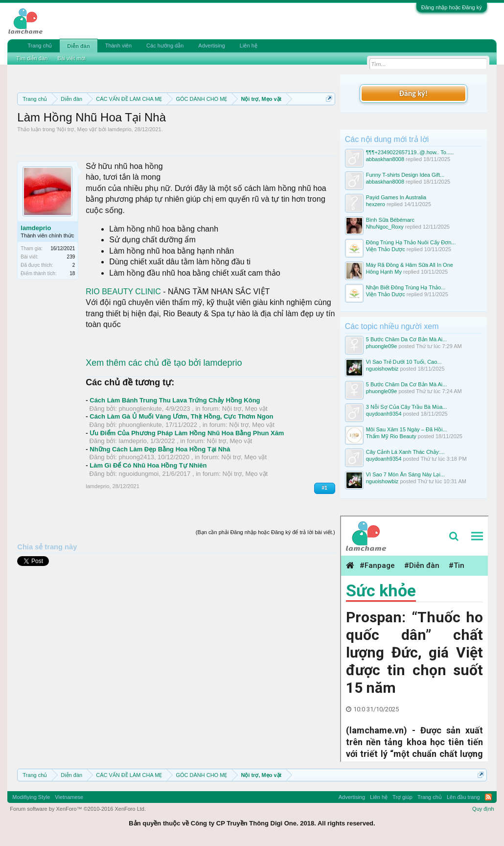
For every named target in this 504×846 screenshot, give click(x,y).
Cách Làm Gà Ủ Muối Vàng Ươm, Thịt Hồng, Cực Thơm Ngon (181, 416)
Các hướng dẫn (165, 46)
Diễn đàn (78, 46)
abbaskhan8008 (385, 159)
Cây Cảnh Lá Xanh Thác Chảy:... (405, 452)
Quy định (483, 809)
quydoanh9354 (384, 414)
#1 (325, 488)
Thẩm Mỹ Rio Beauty (391, 436)
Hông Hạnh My (384, 272)
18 (72, 273)
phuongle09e (382, 346)
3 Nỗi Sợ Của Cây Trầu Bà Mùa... (407, 407)
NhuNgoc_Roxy (385, 227)
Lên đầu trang (463, 797)
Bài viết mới (71, 58)
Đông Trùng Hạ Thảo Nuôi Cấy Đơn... (411, 242)
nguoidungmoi (139, 474)
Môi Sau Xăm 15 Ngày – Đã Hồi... (407, 429)
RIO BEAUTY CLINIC (123, 292)
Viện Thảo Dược (386, 249)
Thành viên (118, 46)
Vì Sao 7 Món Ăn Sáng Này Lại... (405, 474)
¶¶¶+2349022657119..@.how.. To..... (410, 152)
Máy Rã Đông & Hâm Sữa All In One (410, 265)
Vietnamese (69, 797)
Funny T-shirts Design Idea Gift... (405, 175)
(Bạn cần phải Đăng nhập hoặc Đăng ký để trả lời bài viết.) (265, 532)
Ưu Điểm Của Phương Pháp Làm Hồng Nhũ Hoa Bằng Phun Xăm (187, 433)
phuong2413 (137, 457)
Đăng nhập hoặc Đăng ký (452, 7)
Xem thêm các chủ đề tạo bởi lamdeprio (164, 363)
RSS (488, 797)
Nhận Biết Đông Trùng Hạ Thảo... (406, 287)
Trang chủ (40, 46)
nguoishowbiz (382, 369)
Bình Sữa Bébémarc (390, 220)
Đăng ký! (413, 93)
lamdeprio (119, 129)
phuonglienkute (140, 409)
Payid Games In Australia (396, 197)
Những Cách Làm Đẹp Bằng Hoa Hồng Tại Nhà (160, 449)
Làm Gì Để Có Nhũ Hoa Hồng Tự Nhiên (148, 465)
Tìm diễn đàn (32, 58)
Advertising (211, 46)
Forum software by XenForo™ (78, 809)
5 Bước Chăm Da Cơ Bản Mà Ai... (407, 339)
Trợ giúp (402, 797)
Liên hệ (249, 46)
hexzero (376, 204)
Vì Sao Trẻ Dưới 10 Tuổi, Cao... (404, 362)
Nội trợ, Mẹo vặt (77, 129)
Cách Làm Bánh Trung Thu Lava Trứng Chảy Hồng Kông (175, 400)
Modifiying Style (31, 797)
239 (71, 257)
